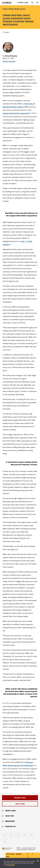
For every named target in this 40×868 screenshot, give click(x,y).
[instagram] (19, 834)
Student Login (23, 3)
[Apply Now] (20, 804)
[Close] (38, 861)
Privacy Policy (10, 865)
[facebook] (5, 834)
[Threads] (33, 834)
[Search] (32, 3)
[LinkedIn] (12, 834)
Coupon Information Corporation (16, 113)
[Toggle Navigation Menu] (37, 3)
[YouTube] (5, 841)
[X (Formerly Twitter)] (26, 834)
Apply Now (11, 854)
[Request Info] (20, 798)
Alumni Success (9, 61)
